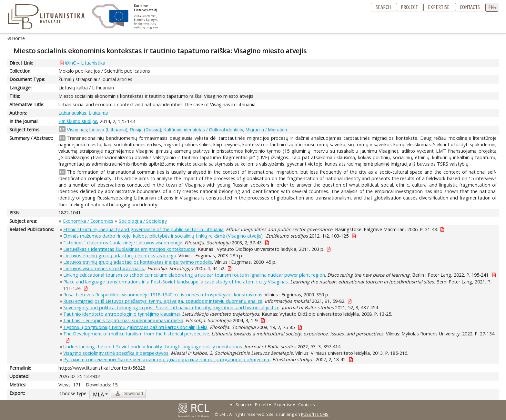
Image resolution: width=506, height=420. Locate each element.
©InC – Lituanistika (85, 63)
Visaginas (77, 130)
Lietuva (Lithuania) (108, 130)
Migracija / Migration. (267, 130)
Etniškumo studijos (78, 121)
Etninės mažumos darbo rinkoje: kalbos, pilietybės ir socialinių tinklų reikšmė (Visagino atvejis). (163, 236)
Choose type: (73, 393)
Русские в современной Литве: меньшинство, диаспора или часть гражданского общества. (167, 359)
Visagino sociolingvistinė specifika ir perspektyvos (116, 353)
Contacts (470, 7)
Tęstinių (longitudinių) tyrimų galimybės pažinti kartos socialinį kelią (135, 327)
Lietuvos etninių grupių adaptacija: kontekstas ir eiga (120, 256)
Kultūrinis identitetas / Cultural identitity (203, 130)
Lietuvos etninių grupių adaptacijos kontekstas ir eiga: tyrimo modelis (138, 262)
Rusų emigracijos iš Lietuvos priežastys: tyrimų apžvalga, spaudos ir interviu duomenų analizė (163, 301)
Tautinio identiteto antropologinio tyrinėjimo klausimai (121, 314)
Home (19, 38)
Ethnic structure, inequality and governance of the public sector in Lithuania (143, 229)
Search (383, 7)
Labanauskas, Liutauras (83, 113)
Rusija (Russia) (146, 130)
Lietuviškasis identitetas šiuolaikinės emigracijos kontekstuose (129, 249)
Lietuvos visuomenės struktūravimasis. (104, 268)
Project (409, 7)
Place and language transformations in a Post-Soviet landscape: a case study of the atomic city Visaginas (176, 282)
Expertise (439, 7)
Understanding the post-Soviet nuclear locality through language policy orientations (153, 347)
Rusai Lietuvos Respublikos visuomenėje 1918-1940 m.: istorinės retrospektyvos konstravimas (163, 295)
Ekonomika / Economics (88, 221)
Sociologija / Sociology (143, 221)
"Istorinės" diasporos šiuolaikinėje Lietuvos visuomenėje (123, 243)
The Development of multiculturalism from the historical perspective (136, 334)
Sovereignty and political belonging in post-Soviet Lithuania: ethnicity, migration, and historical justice (171, 307)
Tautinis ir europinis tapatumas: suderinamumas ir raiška (123, 320)
